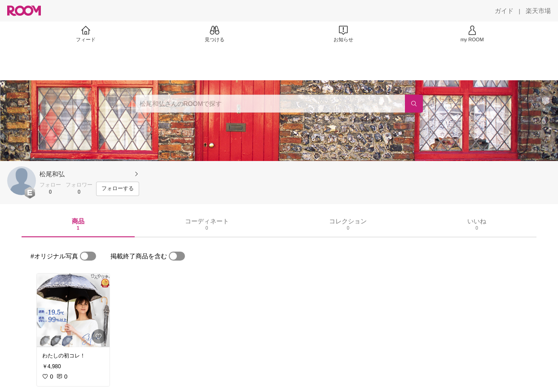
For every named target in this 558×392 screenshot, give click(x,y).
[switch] (88, 256)
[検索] (414, 104)
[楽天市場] (538, 11)
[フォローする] (118, 189)
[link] (73, 310)
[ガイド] (504, 11)
